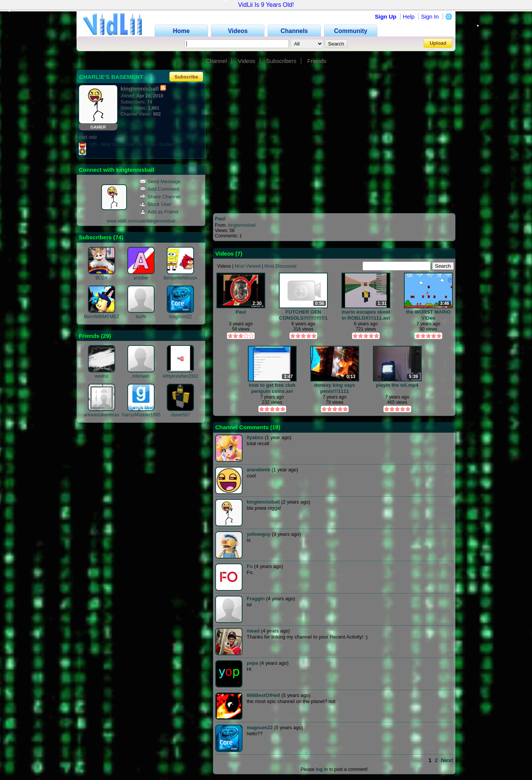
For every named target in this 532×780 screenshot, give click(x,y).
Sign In (430, 16)
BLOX (102, 278)
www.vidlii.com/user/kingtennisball (141, 221)
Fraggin (256, 599)
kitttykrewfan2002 (180, 376)
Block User (156, 204)
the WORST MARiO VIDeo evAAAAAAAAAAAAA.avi (428, 315)
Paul (220, 219)
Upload (438, 43)
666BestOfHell (263, 695)
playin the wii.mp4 (397, 385)
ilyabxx (255, 437)
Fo (250, 566)
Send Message (160, 181)
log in (322, 769)
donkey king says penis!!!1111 (335, 388)
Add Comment (160, 189)
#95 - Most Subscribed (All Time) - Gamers (132, 144)
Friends (317, 61)
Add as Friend (159, 212)
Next (447, 760)
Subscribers (281, 61)
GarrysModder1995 (141, 415)
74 (118, 237)
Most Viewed (247, 266)
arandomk (258, 470)
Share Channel (160, 197)
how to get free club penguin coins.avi (272, 388)
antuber (141, 278)
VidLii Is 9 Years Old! (266, 5)
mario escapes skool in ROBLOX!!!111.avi (366, 315)
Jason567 (180, 415)
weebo (101, 376)
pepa (252, 663)
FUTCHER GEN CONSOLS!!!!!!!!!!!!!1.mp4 (304, 315)
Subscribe (186, 77)
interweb (141, 376)
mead (253, 631)
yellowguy (259, 534)
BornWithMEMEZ (102, 317)
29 (106, 336)
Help (409, 16)
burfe (141, 317)
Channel (216, 61)
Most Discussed (281, 266)
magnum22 (180, 317)
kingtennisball (242, 225)
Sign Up (386, 16)
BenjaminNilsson (180, 278)
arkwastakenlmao (101, 415)
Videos (247, 61)
